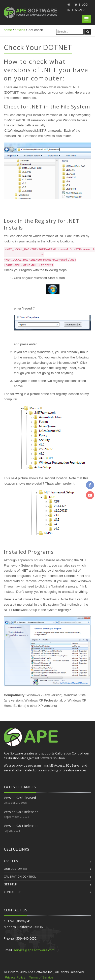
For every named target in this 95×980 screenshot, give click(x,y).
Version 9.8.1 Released (21, 826)
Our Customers (15, 869)
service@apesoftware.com (34, 950)
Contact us (12, 892)
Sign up (81, 10)
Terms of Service (41, 977)
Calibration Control (20, 876)
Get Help (10, 884)
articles (20, 30)
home (8, 30)
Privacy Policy (15, 977)
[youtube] (90, 495)
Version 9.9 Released (20, 798)
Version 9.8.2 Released (21, 812)
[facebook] (90, 485)
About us (11, 861)
